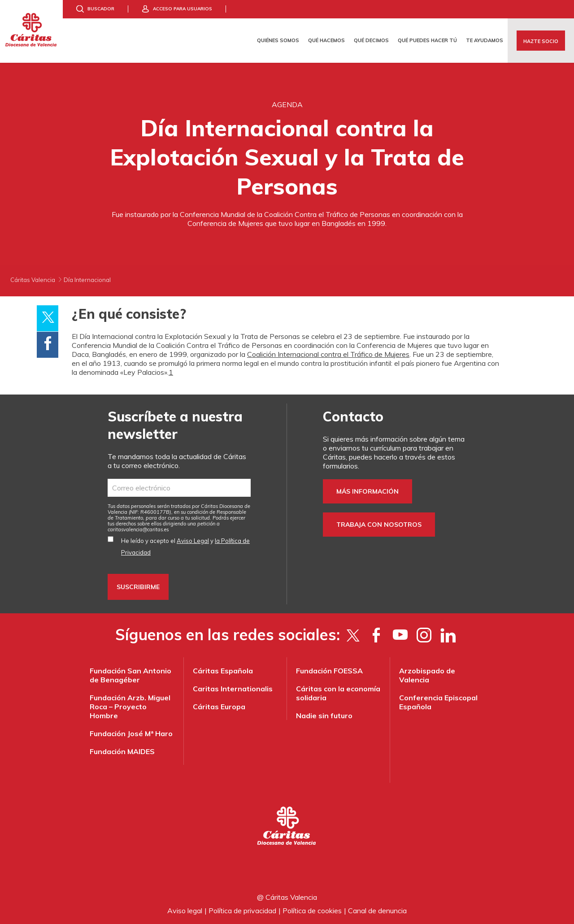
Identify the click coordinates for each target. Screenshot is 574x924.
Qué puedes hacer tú (427, 40)
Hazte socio (541, 41)
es (138, 529)
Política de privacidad (242, 911)
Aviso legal (185, 911)
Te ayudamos (485, 40)
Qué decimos (371, 40)
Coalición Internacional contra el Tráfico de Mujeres (328, 354)
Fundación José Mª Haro (131, 733)
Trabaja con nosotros (379, 525)
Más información (367, 491)
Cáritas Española (223, 671)
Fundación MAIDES (122, 751)
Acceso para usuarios (183, 9)
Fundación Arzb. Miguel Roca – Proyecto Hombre (130, 707)
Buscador (101, 9)
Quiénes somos (278, 40)
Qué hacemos (326, 40)
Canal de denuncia (377, 911)
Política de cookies (312, 911)
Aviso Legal (193, 541)
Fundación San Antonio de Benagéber (130, 675)
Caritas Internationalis (233, 689)
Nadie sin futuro (324, 716)
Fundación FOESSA (329, 671)
